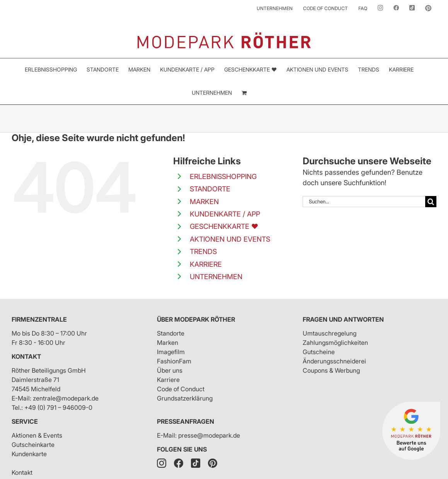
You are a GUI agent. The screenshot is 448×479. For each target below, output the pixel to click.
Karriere (168, 380)
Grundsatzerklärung (185, 398)
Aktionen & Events (37, 435)
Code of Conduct (181, 389)
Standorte (171, 333)
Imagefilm (171, 352)
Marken (168, 343)
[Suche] (431, 202)
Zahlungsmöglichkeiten (335, 343)
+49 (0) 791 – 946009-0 (58, 407)
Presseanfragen (186, 421)
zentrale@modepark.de (66, 398)
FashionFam (174, 361)
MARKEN (204, 202)
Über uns (170, 370)
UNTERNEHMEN (216, 277)
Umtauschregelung (330, 333)
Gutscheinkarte (33, 445)
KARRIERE (206, 264)
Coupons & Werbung (331, 370)
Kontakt (26, 356)
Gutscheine (319, 352)
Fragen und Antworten (343, 319)
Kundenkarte (29, 454)
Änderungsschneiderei (334, 361)
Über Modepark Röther (196, 319)
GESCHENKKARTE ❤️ (224, 226)
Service (25, 421)
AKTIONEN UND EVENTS (230, 239)
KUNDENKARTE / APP (225, 214)
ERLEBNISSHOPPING (223, 176)
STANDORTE (210, 189)
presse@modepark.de (209, 435)
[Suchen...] (364, 202)
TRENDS (203, 251)
